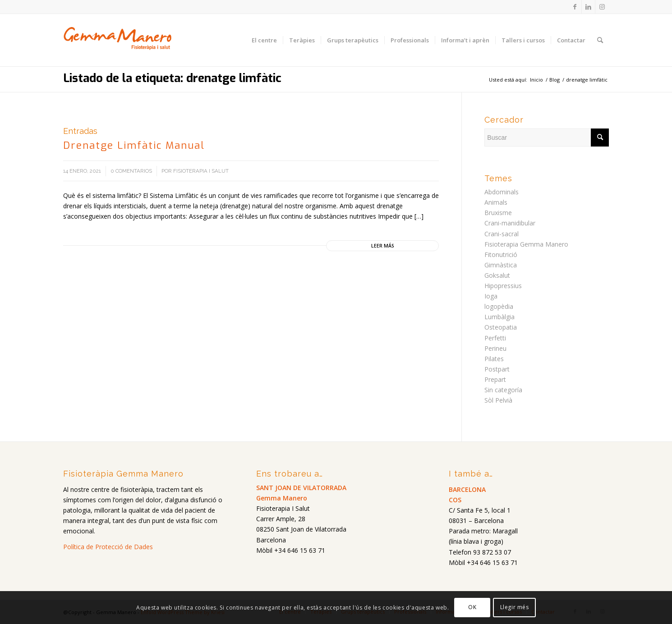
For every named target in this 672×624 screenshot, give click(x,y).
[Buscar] (600, 40)
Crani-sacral (502, 234)
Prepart (495, 379)
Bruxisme (498, 213)
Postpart (497, 369)
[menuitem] (264, 40)
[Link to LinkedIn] (588, 7)
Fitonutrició (501, 255)
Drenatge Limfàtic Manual (134, 145)
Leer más (383, 246)
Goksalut (497, 275)
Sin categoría (503, 390)
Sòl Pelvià (498, 400)
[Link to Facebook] (575, 7)
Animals (496, 202)
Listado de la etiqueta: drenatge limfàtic (172, 78)
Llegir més (515, 607)
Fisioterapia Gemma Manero (526, 244)
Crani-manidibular (510, 223)
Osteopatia (501, 327)
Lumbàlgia (499, 317)
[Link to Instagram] (602, 7)
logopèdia (499, 306)
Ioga (491, 296)
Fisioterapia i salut (201, 171)
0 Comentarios (131, 171)
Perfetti (495, 338)
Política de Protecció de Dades (108, 547)
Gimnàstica (501, 265)
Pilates (494, 359)
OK (472, 607)
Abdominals (502, 192)
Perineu (495, 348)
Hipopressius (503, 286)
